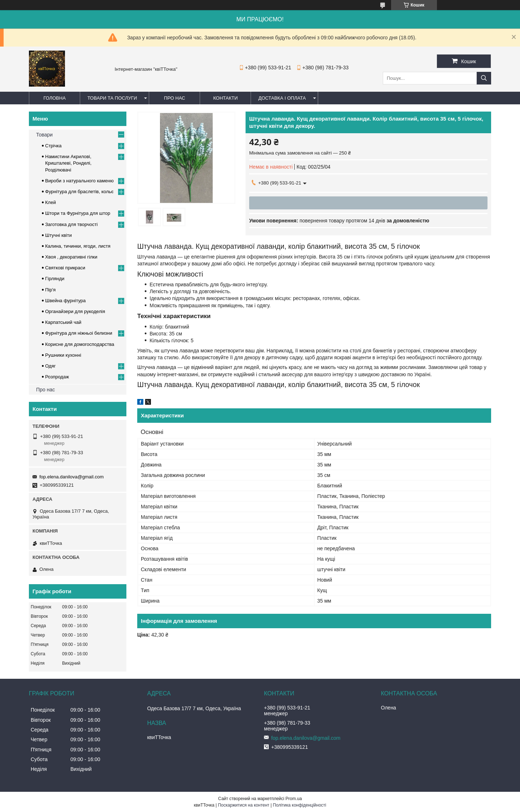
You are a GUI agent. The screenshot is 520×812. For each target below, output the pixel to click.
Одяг (50, 366)
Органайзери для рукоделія (75, 311)
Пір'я (50, 290)
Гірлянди (55, 279)
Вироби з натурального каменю (79, 181)
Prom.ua (294, 799)
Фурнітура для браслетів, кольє (79, 192)
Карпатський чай (63, 322)
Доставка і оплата (282, 98)
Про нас (175, 98)
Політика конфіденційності (300, 805)
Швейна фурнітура (65, 301)
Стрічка (53, 146)
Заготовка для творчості (71, 224)
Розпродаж (57, 377)
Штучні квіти (58, 235)
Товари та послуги (112, 98)
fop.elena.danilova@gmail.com (71, 477)
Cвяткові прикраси (65, 268)
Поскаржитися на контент (243, 805)
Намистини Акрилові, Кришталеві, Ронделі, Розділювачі (68, 163)
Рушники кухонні (63, 355)
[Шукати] (484, 78)
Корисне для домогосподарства (80, 344)
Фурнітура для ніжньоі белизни (79, 333)
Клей (51, 202)
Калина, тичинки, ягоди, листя (78, 246)
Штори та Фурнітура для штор (78, 213)
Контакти (225, 98)
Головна (55, 98)
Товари (44, 135)
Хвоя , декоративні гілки (71, 257)
